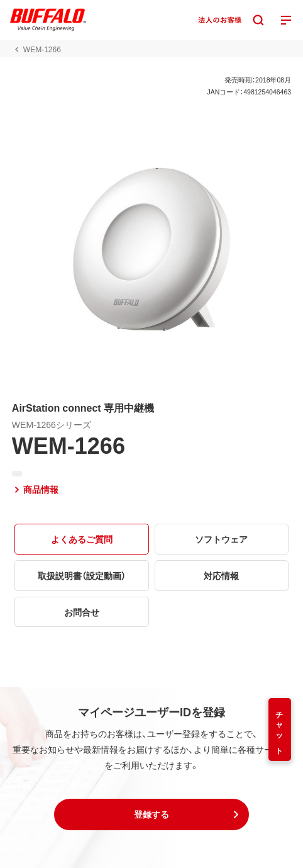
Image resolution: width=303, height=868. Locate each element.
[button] (151, 814)
